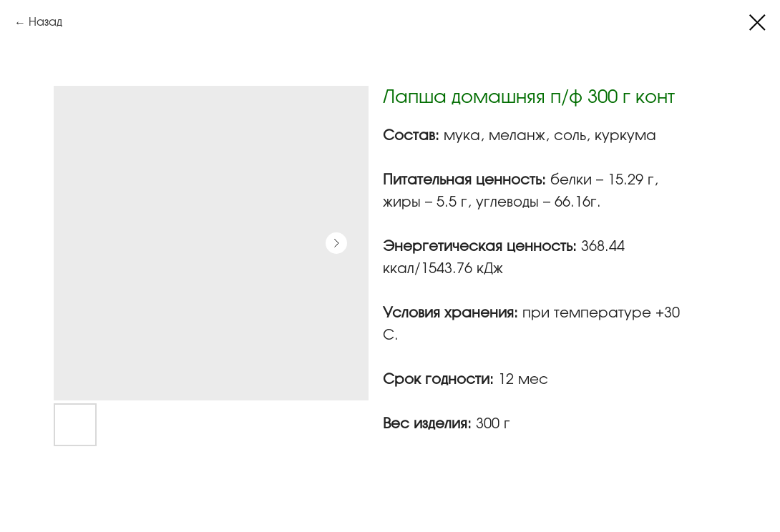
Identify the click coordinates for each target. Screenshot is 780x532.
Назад (45, 23)
